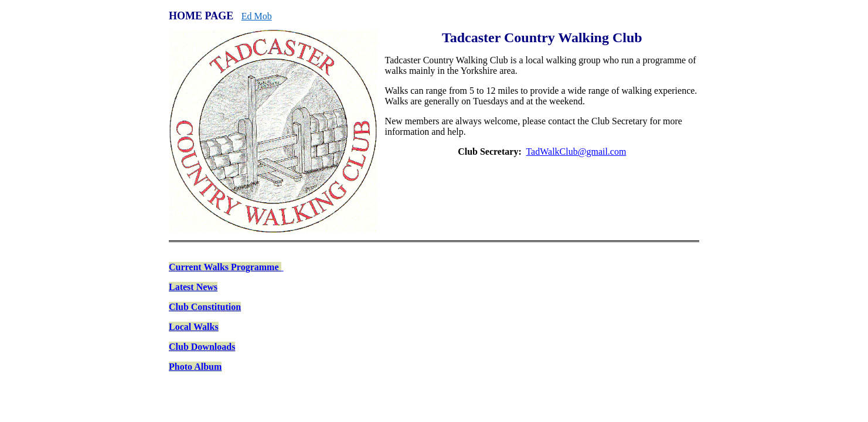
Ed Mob (257, 16)
